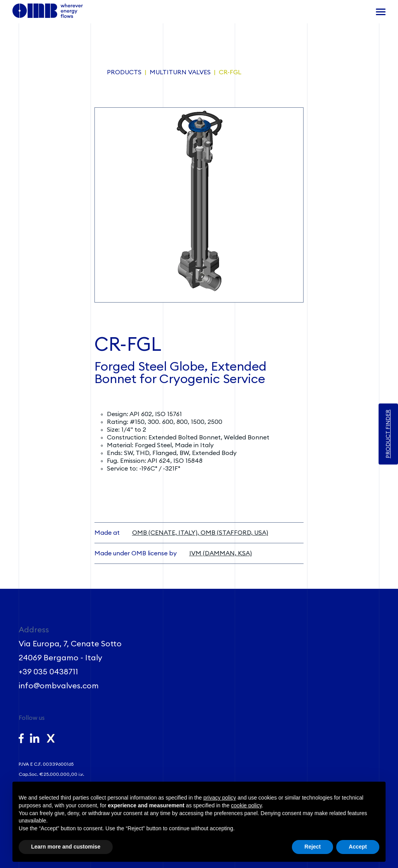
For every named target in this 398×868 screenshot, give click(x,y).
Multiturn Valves (180, 72)
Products (124, 72)
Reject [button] (312, 847)
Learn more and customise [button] (66, 847)
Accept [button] (358, 847)
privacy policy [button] (220, 798)
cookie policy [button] (246, 805)
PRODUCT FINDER (388, 434)
